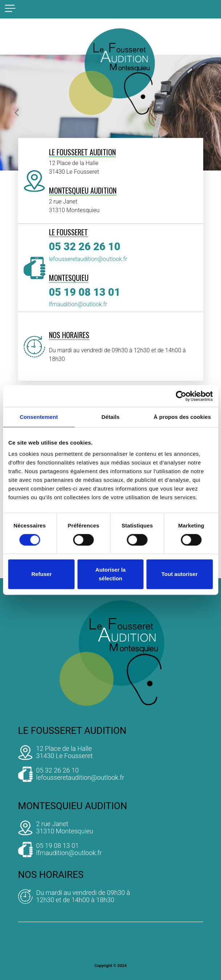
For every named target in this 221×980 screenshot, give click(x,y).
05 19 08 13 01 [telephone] (85, 292)
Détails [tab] (111, 417)
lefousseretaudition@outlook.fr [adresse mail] (88, 259)
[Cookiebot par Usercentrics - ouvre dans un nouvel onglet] (181, 396)
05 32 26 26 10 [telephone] (85, 247)
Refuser (41, 574)
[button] (17, 113)
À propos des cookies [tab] (182, 417)
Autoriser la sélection (110, 574)
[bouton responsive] (10, 8)
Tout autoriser (180, 574)
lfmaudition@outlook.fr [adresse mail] (78, 304)
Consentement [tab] (39, 417)
